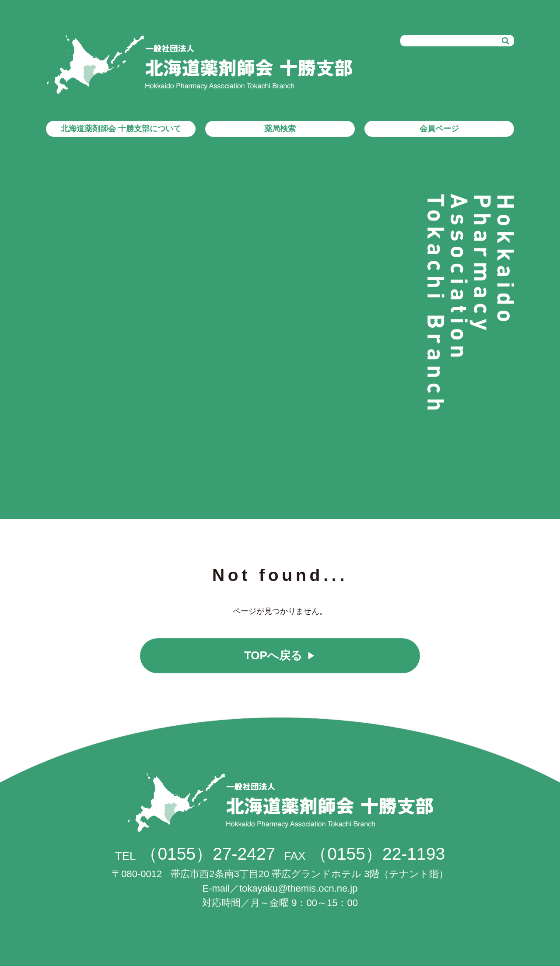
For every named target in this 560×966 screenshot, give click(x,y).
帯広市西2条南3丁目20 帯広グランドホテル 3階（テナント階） (280, 874)
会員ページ (439, 129)
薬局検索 (280, 129)
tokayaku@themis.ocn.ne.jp (299, 888)
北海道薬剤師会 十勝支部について (121, 129)
